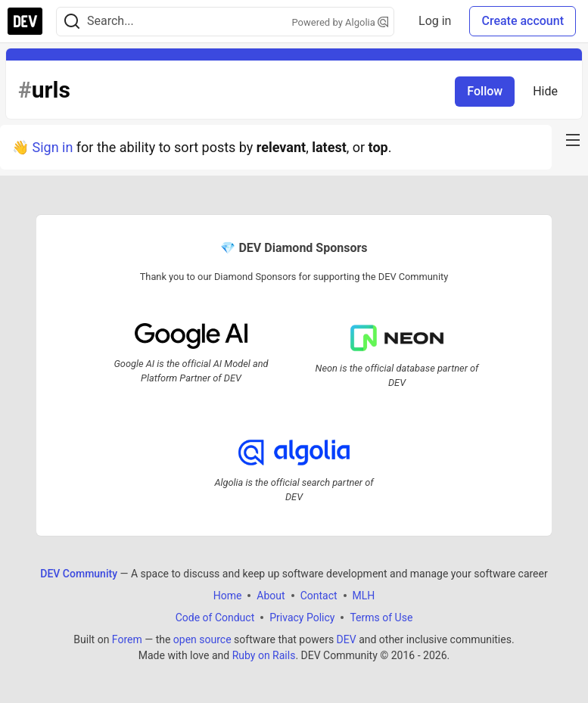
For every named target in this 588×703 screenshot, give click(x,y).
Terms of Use (381, 617)
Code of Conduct (215, 617)
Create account (523, 21)
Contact (319, 596)
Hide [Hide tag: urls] (545, 91)
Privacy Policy (302, 617)
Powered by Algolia (341, 22)
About (271, 596)
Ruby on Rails (264, 655)
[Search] (72, 22)
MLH (364, 596)
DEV (347, 639)
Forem (127, 639)
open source (202, 639)
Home (228, 596)
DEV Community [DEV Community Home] (79, 574)
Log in (435, 21)
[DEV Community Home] (25, 21)
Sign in (52, 147)
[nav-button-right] (573, 140)
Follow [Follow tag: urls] (485, 91)
